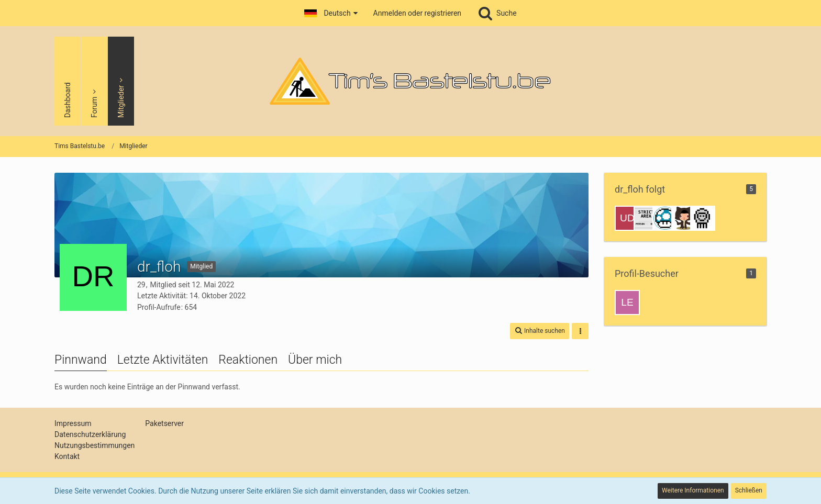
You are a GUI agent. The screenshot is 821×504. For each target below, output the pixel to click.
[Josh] (684, 218)
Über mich (315, 360)
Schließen (749, 490)
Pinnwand (81, 360)
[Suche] (497, 13)
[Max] (665, 218)
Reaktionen (248, 360)
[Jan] (646, 218)
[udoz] (627, 218)
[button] (331, 13)
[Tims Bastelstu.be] (410, 81)
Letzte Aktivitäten (163, 360)
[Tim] (703, 218)
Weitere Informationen (693, 490)
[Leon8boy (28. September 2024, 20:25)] (627, 303)
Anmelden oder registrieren (417, 13)
